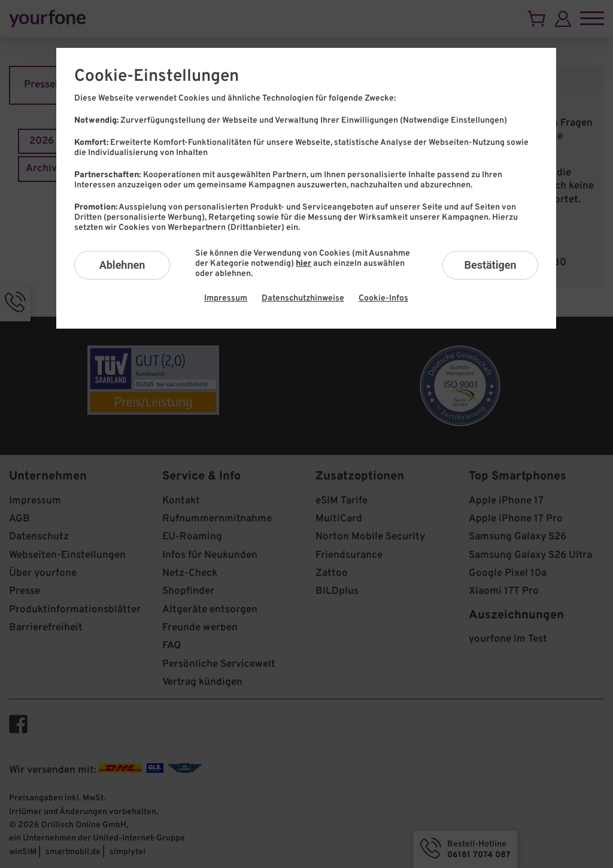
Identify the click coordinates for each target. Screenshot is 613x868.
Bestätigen (490, 265)
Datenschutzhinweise (303, 298)
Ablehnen (122, 265)
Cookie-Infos (383, 298)
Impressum (226, 298)
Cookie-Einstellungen (157, 77)
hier (304, 264)
